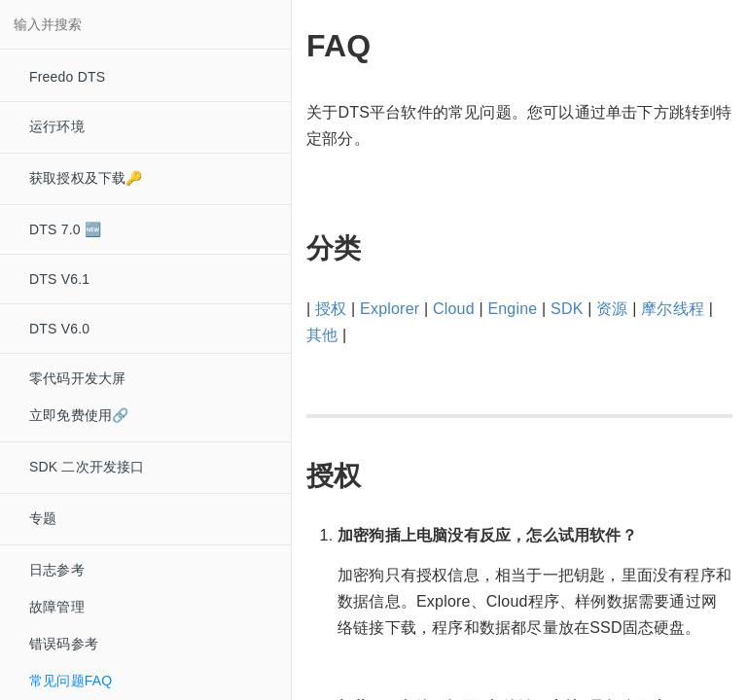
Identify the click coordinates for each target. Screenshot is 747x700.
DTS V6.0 (59, 329)
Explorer (390, 309)
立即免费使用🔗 (79, 415)
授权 (331, 309)
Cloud (454, 309)
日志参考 (57, 570)
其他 (322, 335)
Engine (512, 309)
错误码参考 (64, 644)
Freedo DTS (67, 77)
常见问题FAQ (71, 681)
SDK (567, 309)
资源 (612, 309)
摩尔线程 (673, 309)
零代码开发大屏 (77, 378)
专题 (43, 518)
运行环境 (57, 126)
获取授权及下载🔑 (86, 178)
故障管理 (57, 607)
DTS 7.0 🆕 (65, 229)
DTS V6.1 (59, 279)
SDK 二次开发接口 (87, 467)
